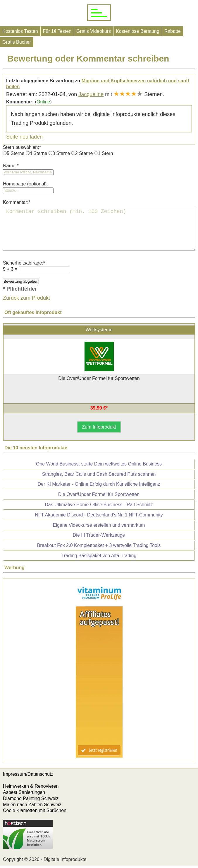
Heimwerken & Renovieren (31, 786)
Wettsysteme (99, 330)
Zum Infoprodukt (99, 427)
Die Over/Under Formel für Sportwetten (99, 494)
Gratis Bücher (17, 42)
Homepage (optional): (25, 184)
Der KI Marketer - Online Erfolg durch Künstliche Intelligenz (99, 484)
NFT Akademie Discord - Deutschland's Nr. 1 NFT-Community (99, 515)
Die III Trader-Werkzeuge (99, 535)
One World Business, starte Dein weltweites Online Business (99, 464)
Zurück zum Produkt (26, 298)
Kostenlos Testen (20, 31)
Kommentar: (17, 202)
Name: (11, 166)
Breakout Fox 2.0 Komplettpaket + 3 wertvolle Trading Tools (99, 545)
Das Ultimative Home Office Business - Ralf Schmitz (99, 505)
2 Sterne (84, 153)
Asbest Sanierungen (24, 792)
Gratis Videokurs (94, 31)
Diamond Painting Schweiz (31, 798)
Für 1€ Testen (57, 31)
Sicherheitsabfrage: (24, 263)
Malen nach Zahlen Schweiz (32, 805)
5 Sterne (16, 153)
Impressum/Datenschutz (28, 774)
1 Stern (106, 153)
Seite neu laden (24, 137)
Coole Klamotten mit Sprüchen (35, 810)
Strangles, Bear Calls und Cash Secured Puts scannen (99, 474)
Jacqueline (91, 94)
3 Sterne (61, 153)
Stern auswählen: (22, 147)
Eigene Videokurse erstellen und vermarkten (99, 525)
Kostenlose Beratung (138, 31)
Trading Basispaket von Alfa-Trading (99, 556)
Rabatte (173, 31)
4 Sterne (38, 153)
